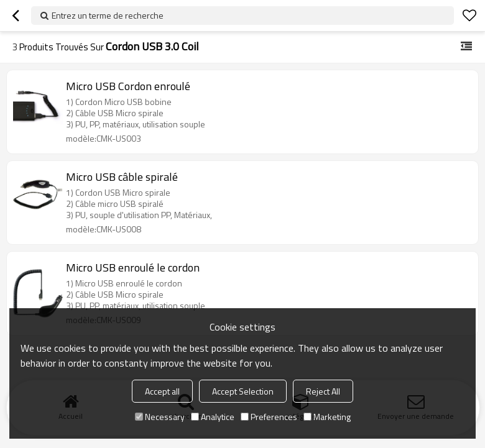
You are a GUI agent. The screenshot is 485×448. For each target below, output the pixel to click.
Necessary (160, 417)
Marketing (327, 417)
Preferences (269, 417)
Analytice (213, 417)
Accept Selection (243, 391)
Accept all (162, 391)
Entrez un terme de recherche (108, 15)
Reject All (323, 391)
